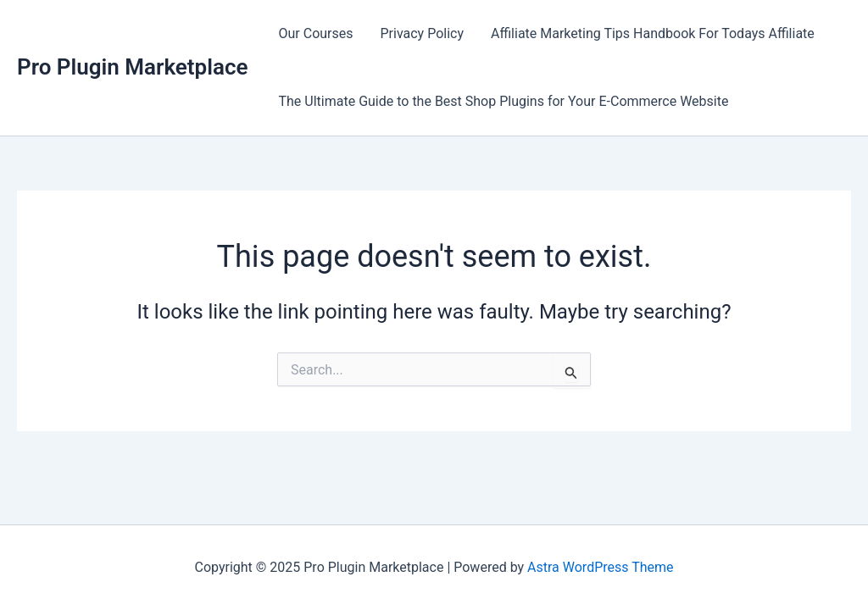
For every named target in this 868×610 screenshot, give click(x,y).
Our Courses (316, 33)
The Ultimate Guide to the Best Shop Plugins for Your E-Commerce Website (504, 101)
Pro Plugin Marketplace (133, 67)
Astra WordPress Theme (600, 567)
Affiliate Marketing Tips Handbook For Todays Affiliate (653, 33)
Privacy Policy (423, 33)
